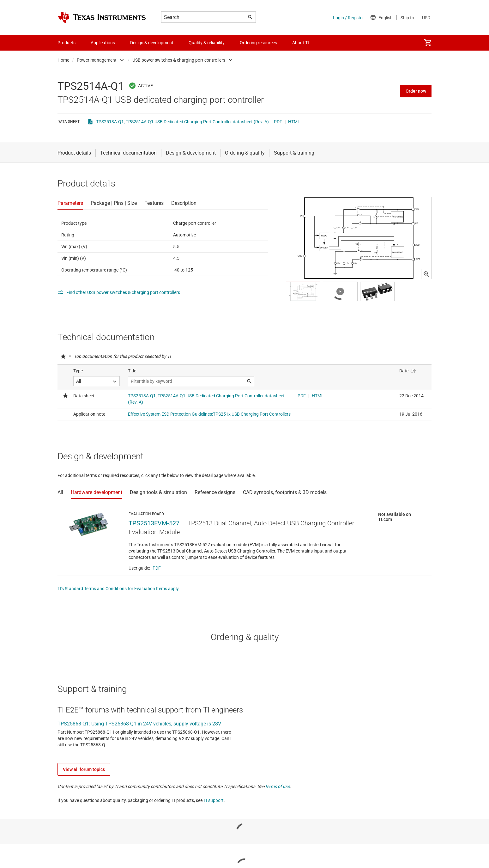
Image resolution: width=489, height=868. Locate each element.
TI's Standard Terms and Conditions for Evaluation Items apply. (119, 589)
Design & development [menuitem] (152, 43)
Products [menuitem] (66, 43)
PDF (278, 122)
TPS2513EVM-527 (154, 523)
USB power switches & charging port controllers (179, 60)
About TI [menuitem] (301, 43)
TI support (214, 800)
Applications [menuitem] (103, 43)
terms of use (278, 786)
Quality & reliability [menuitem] (207, 43)
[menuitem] (428, 43)
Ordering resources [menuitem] (258, 43)
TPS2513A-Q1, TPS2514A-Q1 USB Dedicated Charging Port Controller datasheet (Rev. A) (182, 122)
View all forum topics (84, 769)
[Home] (102, 17)
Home (63, 60)
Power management (97, 60)
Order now (416, 91)
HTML (294, 122)
